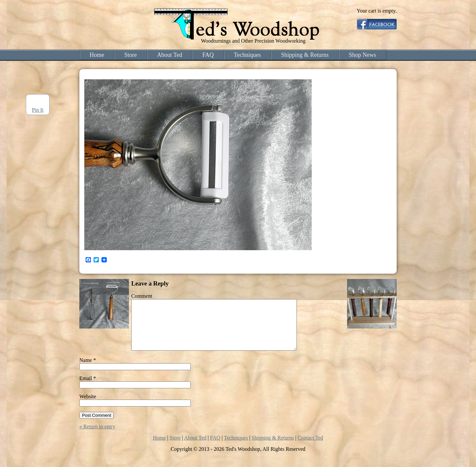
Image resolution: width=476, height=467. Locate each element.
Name (88, 370)
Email (88, 388)
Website (88, 406)
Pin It (38, 110)
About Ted (170, 55)
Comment (142, 296)
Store (131, 55)
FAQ (208, 55)
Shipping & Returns (305, 55)
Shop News (362, 55)
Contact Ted (310, 448)
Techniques (248, 55)
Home (97, 55)
